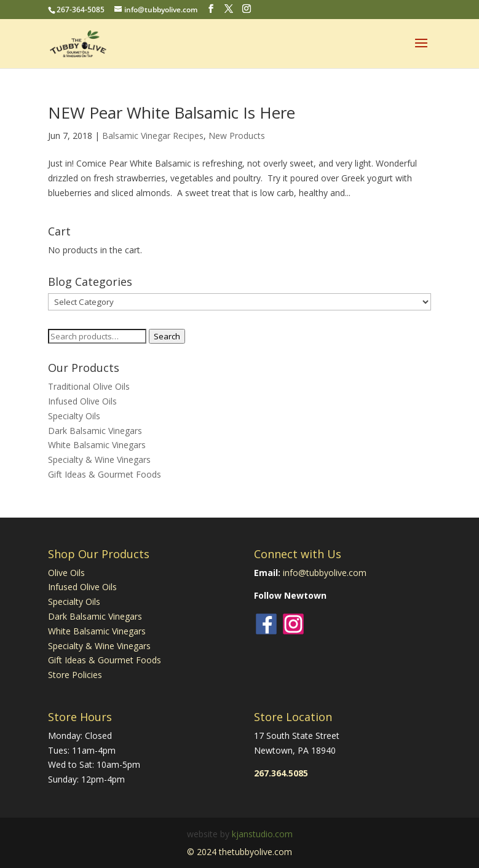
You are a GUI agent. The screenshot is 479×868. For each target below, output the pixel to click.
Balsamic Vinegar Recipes (153, 136)
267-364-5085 (81, 10)
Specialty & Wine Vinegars (99, 460)
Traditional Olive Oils (89, 386)
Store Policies (75, 675)
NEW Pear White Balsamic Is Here (172, 112)
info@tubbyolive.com (325, 573)
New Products (237, 136)
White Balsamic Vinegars (97, 445)
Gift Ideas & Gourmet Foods (105, 474)
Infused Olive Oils (82, 401)
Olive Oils (66, 573)
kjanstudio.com (262, 834)
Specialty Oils (74, 416)
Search (167, 336)
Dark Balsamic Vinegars (95, 431)
